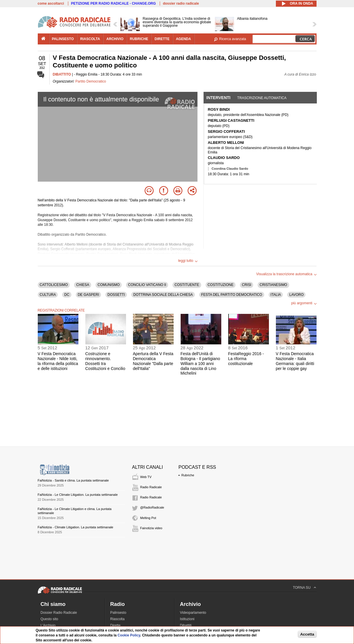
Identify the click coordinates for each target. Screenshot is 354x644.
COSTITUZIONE (221, 285)
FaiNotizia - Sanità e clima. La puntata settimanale (73, 480)
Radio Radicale (151, 487)
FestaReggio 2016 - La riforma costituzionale (246, 359)
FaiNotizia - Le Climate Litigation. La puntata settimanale (78, 495)
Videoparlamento (193, 613)
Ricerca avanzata (233, 39)
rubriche (139, 39)
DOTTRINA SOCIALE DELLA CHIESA (163, 295)
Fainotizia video (151, 528)
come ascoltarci (51, 3)
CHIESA (83, 285)
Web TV (146, 477)
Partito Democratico (91, 81)
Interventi (219, 98)
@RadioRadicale (152, 507)
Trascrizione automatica (262, 98)
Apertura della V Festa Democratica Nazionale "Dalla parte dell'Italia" (153, 361)
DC (67, 295)
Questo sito (50, 619)
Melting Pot (148, 518)
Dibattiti (186, 625)
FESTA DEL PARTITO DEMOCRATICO (232, 295)
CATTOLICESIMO (54, 285)
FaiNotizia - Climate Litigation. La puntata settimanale (76, 527)
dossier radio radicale (181, 3)
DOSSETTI (116, 295)
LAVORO (296, 295)
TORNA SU (302, 588)
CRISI (247, 285)
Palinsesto (118, 613)
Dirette (115, 625)
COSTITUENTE (187, 285)
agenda (184, 39)
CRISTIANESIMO (273, 285)
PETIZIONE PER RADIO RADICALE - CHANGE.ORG (114, 3)
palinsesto (63, 39)
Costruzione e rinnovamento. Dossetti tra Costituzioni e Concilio (105, 361)
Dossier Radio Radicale (59, 613)
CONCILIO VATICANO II (147, 285)
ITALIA (276, 295)
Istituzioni (187, 619)
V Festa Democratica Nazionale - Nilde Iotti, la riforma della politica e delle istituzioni (58, 361)
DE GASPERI (88, 295)
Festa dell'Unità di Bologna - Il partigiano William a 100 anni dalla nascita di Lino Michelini (200, 363)
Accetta (307, 634)
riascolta (90, 39)
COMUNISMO (109, 285)
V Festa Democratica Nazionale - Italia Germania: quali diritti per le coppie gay (295, 361)
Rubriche (188, 475)
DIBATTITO (62, 74)
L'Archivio (48, 625)
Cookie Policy (129, 635)
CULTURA (48, 295)
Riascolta (117, 619)
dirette (162, 39)
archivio (115, 39)
